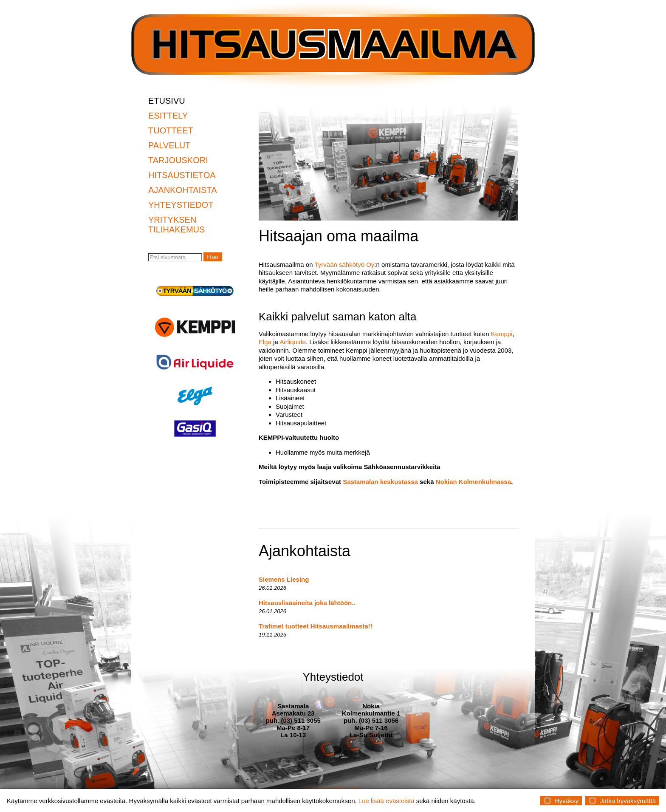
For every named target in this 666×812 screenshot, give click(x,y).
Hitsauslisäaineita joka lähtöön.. (307, 603)
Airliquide (293, 342)
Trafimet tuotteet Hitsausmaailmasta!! (316, 626)
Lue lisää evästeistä (387, 801)
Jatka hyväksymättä (622, 801)
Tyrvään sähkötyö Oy (344, 265)
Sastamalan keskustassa (380, 482)
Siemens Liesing (284, 579)
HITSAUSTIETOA (182, 175)
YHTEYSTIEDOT (181, 205)
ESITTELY (168, 116)
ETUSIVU (167, 101)
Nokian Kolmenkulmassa (474, 482)
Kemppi (502, 334)
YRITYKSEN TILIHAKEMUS (176, 225)
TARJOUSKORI (178, 160)
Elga (265, 342)
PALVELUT (169, 145)
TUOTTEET (171, 130)
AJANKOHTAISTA (183, 190)
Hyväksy (561, 801)
